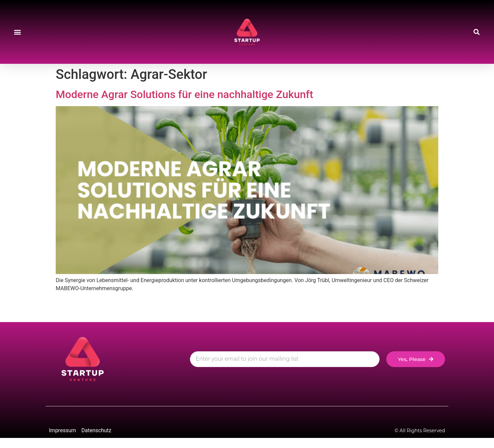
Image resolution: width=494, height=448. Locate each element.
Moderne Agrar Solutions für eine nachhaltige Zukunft (184, 94)
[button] (17, 32)
